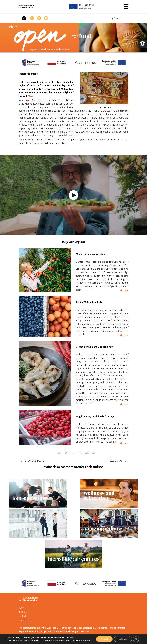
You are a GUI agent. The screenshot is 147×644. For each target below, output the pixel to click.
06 (87, 453)
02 (60, 453)
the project (24, 612)
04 (73, 453)
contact (22, 616)
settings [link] (87, 641)
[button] (126, 7)
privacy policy (25, 620)
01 (53, 453)
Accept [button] (104, 639)
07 (94, 453)
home (22, 608)
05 (80, 453)
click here (68, 135)
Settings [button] (123, 639)
